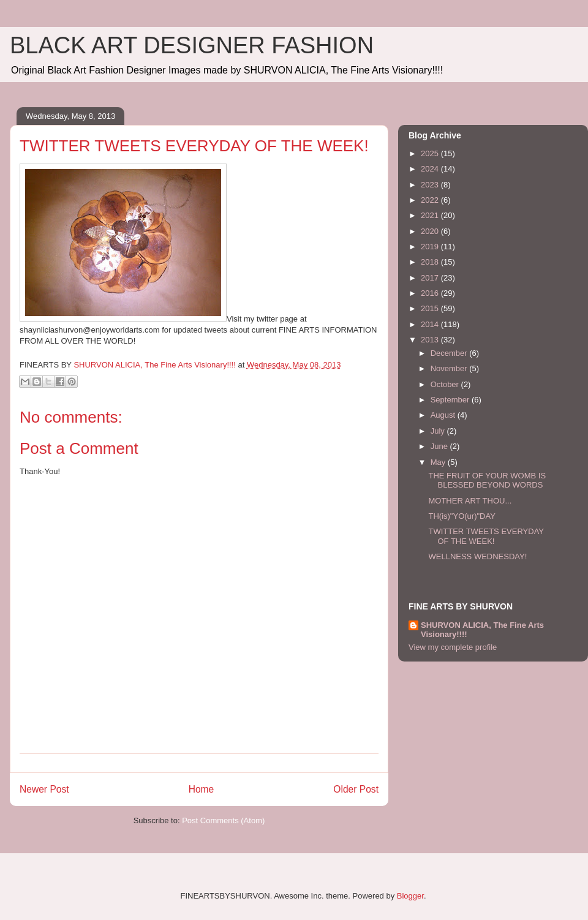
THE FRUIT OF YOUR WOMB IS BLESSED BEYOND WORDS (487, 481)
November (450, 368)
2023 (431, 185)
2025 (431, 153)
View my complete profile (453, 647)
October (446, 384)
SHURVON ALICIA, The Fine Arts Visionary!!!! (482, 630)
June (440, 446)
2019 (431, 247)
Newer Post (44, 789)
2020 (431, 231)
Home (202, 789)
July (439, 431)
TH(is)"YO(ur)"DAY (462, 516)
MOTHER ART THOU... (470, 501)
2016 (431, 293)
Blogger (410, 896)
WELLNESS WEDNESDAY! (477, 556)
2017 (431, 278)
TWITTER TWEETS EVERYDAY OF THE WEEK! (486, 536)
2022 (431, 200)
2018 (431, 262)
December (450, 353)
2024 (431, 169)
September (451, 400)
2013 (431, 340)
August (444, 415)
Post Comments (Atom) (223, 820)
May (439, 462)
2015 (431, 308)
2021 (431, 215)
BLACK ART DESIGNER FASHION (192, 45)
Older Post (356, 789)
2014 (431, 324)
